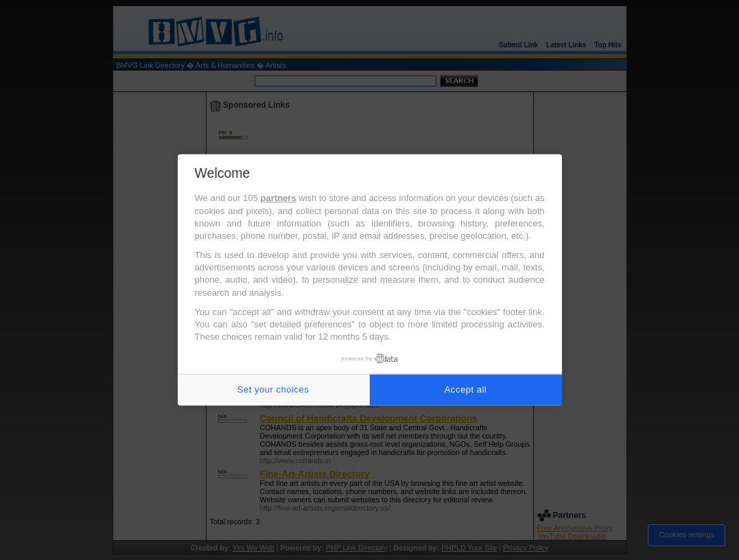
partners (279, 198)
